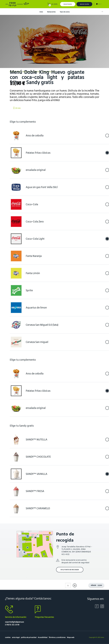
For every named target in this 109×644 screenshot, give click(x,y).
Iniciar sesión (84, 4)
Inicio (41, 12)
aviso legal (16, 637)
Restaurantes (51, 12)
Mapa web (71, 637)
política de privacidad (29, 637)
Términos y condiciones (57, 637)
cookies (8, 637)
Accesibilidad (43, 637)
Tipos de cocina (65, 12)
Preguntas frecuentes (44, 617)
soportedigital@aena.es (14, 622)
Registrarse (68, 4)
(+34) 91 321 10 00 (12, 625)
